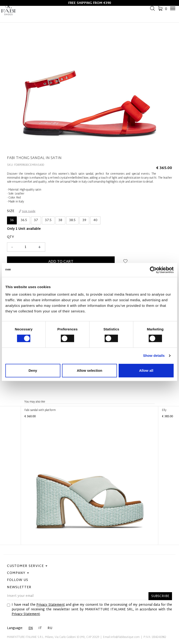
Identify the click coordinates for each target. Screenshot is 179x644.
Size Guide (27, 211)
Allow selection (89, 370)
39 (84, 220)
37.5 (48, 220)
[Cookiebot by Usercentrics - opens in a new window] (153, 270)
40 (95, 220)
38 (60, 220)
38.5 (72, 220)
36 (12, 220)
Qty (10, 237)
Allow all (146, 370)
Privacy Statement (51, 605)
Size (11, 211)
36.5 (24, 220)
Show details (154, 356)
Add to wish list (126, 263)
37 (36, 220)
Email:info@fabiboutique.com (121, 637)
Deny (33, 370)
